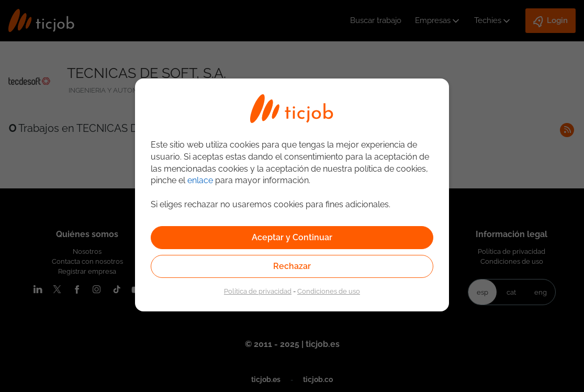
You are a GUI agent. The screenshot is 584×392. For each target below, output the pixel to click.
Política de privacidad (258, 291)
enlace (200, 180)
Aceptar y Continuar (292, 237)
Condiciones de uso (329, 291)
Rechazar (292, 266)
